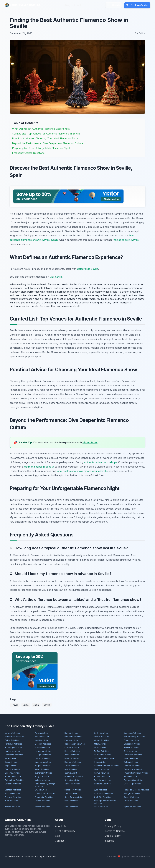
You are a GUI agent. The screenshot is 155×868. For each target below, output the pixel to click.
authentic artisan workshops (101, 462)
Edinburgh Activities (14, 747)
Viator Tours (90, 442)
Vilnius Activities (42, 769)
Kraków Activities (72, 747)
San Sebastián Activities (105, 758)
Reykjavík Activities (13, 744)
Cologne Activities (13, 784)
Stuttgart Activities (13, 790)
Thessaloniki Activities (45, 793)
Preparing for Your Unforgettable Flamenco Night (41, 148)
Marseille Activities (73, 790)
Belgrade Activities (73, 762)
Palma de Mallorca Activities (136, 790)
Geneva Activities (13, 773)
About (77, 5)
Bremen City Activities (134, 780)
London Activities (13, 733)
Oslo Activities (130, 751)
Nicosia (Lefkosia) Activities (107, 766)
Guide (26, 705)
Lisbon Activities (101, 737)
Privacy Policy (113, 826)
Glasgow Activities (43, 755)
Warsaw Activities (42, 747)
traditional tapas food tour (39, 467)
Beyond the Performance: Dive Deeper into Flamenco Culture (48, 143)
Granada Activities (73, 780)
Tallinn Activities (131, 762)
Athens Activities (102, 740)
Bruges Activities (42, 766)
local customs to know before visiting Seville (82, 471)
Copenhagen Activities (75, 744)
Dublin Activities (12, 740)
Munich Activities (131, 747)
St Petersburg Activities (134, 737)
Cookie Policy (113, 836)
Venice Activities (42, 737)
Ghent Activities (131, 801)
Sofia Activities (131, 777)
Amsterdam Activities (14, 737)
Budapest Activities (133, 733)
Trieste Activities (12, 807)
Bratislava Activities (103, 780)
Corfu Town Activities (74, 797)
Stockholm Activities (14, 755)
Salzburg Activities (102, 784)
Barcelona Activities (73, 737)
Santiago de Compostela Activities (105, 802)
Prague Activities (72, 740)
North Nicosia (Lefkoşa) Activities (45, 785)
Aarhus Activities (101, 773)
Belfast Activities (102, 751)
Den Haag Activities (133, 784)
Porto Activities (101, 747)
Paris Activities (41, 733)
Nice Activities (11, 758)
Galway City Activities (104, 793)
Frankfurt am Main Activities (136, 773)
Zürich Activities (72, 793)
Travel (15, 705)
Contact (59, 841)
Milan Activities (101, 744)
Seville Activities (72, 766)
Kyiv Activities (100, 762)
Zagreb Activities (72, 773)
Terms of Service (115, 831)
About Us (60, 826)
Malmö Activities (101, 769)
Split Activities (71, 769)
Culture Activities (23, 5)
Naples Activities (12, 751)
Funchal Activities (13, 793)
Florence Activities (132, 740)
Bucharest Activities (43, 773)
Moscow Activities (43, 744)
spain (36, 705)
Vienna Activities (72, 755)
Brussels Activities (132, 744)
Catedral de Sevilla (88, 269)
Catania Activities (42, 801)
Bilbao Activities (72, 758)
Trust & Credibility (65, 831)
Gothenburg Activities (14, 780)
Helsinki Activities (72, 751)
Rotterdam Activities (133, 755)
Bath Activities (11, 762)
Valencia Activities (43, 762)
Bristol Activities (131, 758)
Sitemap (110, 841)
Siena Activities (71, 807)
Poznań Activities (42, 807)
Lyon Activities (101, 790)
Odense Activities (72, 784)
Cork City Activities (103, 797)
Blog (68, 5)
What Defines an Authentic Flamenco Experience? (41, 129)
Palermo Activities (132, 766)
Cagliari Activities (132, 797)
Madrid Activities (42, 740)
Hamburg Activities (43, 751)
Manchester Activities (74, 777)
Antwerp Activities (13, 797)
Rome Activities (71, 733)
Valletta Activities (42, 780)
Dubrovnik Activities (133, 769)
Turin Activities (11, 801)
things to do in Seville (126, 240)
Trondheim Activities (44, 797)
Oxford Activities (42, 758)
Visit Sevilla (56, 277)
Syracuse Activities (132, 807)
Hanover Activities (102, 777)
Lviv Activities (41, 790)
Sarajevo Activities (13, 777)
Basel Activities (101, 807)
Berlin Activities (101, 733)
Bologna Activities (132, 793)
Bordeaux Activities (103, 755)
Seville (47, 705)
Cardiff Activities (12, 769)
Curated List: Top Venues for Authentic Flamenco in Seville (46, 134)
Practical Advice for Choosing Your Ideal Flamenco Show (45, 138)
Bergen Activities (42, 777)
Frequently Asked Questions (28, 153)
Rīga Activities (11, 766)
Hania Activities (71, 801)
